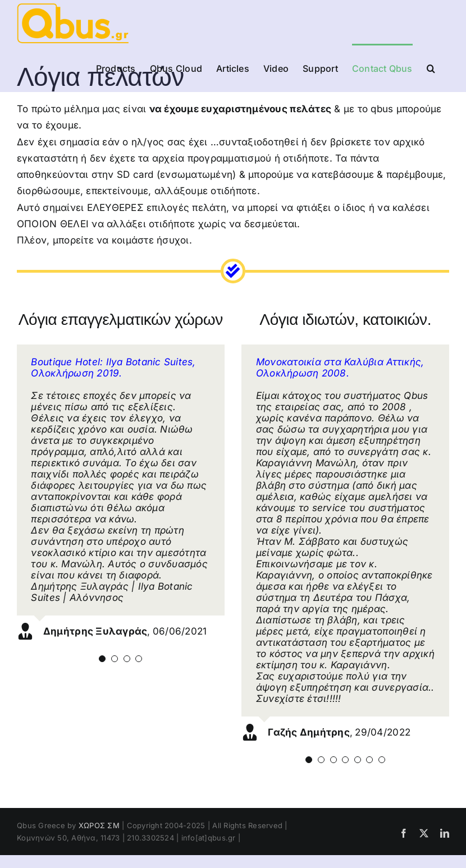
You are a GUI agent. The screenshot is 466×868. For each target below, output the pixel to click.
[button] (431, 67)
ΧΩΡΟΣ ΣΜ (99, 825)
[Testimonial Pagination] (102, 659)
